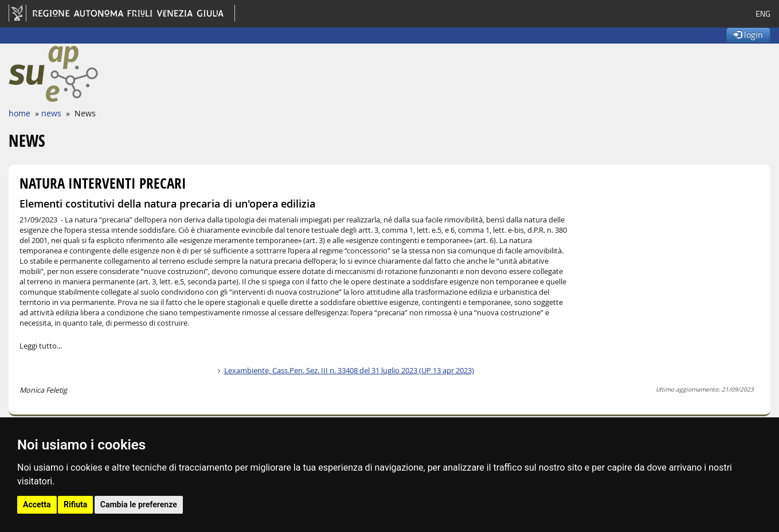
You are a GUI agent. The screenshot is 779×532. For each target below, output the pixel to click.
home (19, 113)
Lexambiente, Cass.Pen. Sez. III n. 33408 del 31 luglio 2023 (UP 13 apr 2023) (349, 371)
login (748, 35)
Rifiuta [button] (75, 504)
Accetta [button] (37, 504)
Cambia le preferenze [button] (139, 504)
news (51, 113)
